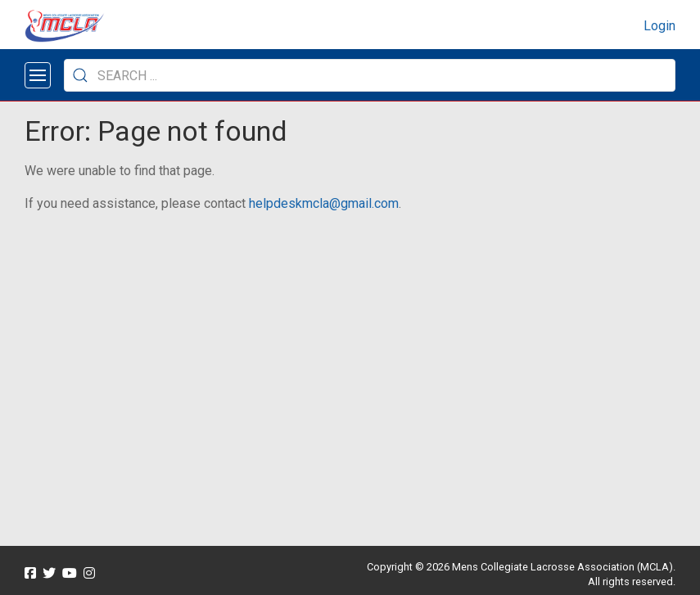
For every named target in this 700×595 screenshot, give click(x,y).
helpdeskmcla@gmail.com (324, 203)
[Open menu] (38, 75)
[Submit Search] (80, 75)
